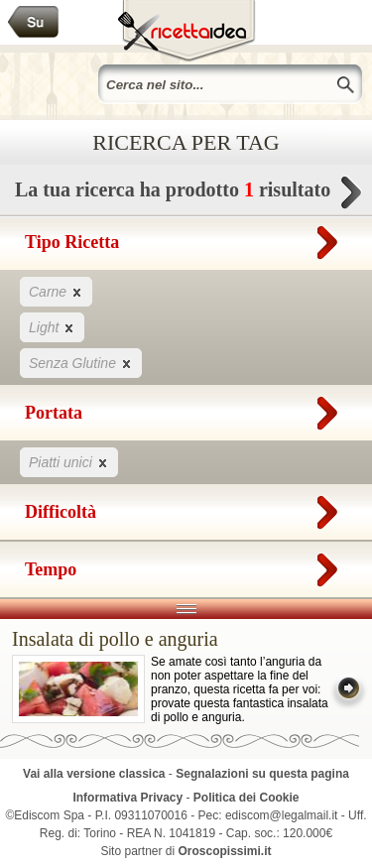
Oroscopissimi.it (225, 851)
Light (52, 327)
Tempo (186, 565)
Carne (56, 291)
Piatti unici (69, 462)
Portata (186, 409)
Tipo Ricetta (186, 238)
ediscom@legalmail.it (282, 815)
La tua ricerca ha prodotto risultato (186, 195)
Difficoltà (186, 508)
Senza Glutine (81, 363)
